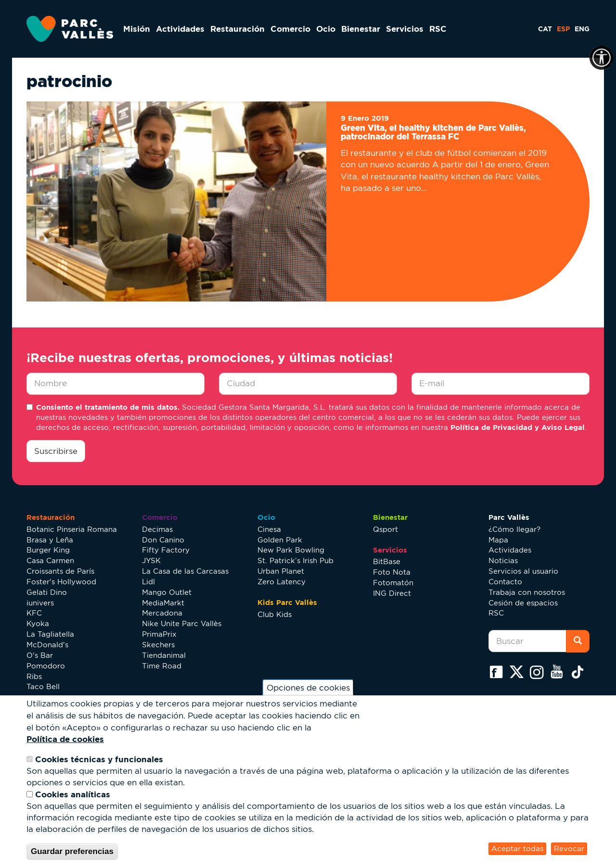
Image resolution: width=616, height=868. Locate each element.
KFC (34, 613)
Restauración (237, 29)
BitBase (387, 561)
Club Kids (275, 614)
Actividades (180, 29)
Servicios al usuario (523, 571)
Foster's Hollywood (61, 582)
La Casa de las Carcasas (185, 571)
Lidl (148, 582)
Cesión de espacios (523, 603)
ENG (582, 29)
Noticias (503, 560)
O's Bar (40, 655)
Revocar (569, 849)
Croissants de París (60, 571)
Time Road (162, 666)
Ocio (326, 29)
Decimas (157, 529)
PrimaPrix (159, 634)
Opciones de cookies (308, 688)
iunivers (40, 603)
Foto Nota (392, 572)
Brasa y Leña (50, 540)
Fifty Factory (166, 550)
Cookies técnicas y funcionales (99, 759)
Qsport (385, 529)
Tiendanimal (164, 655)
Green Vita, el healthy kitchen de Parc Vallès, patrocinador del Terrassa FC (433, 132)
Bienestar (361, 29)
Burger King (48, 550)
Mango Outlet (167, 592)
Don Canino (163, 540)
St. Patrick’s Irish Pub (295, 560)
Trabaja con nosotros (527, 592)
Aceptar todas (517, 849)
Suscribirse (56, 451)
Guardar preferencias (72, 851)
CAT (545, 29)
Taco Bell (43, 686)
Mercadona (162, 613)
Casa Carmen (50, 560)
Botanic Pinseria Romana (72, 529)
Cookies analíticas (73, 794)
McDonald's (47, 645)
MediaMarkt (163, 603)
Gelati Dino (47, 592)
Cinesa (269, 529)
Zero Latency (282, 582)
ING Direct (392, 593)
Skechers (158, 645)
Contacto (505, 582)
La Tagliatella (50, 634)
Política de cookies (65, 739)
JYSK (151, 560)
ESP (563, 29)
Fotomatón (393, 583)
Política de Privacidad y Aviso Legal (518, 427)
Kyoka (38, 623)
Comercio (290, 29)
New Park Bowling (291, 550)
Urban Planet (281, 571)
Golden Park (280, 540)
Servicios (405, 29)
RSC (438, 29)
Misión (137, 29)
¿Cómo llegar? (514, 529)
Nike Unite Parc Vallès (182, 623)
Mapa (498, 540)
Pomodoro (46, 666)
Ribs (34, 676)
